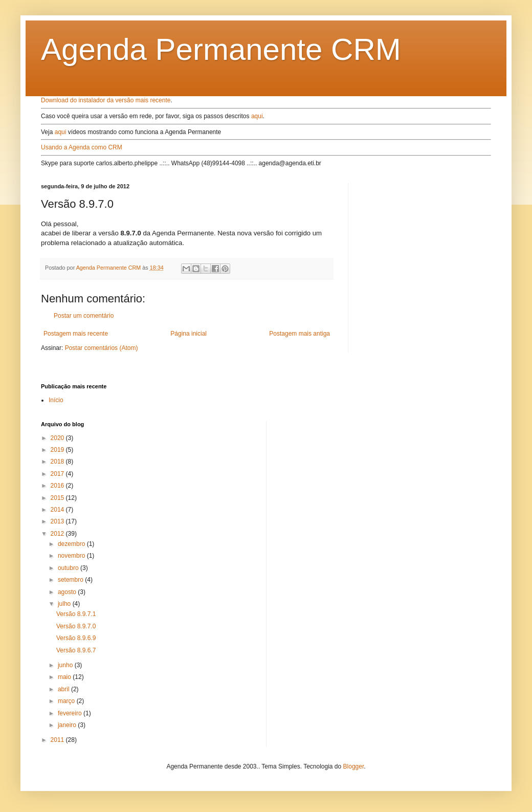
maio (65, 677)
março (67, 701)
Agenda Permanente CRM (221, 49)
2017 (58, 474)
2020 (58, 438)
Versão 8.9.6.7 (76, 650)
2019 (58, 450)
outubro (69, 568)
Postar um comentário (84, 316)
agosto (68, 592)
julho (65, 604)
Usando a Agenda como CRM (82, 147)
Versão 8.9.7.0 (76, 626)
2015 (58, 498)
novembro (72, 556)
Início (56, 400)
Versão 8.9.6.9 (76, 638)
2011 (58, 740)
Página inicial (189, 334)
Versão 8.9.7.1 (76, 614)
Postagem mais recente (76, 334)
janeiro (68, 725)
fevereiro (71, 713)
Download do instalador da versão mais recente (106, 100)
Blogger (354, 766)
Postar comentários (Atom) (102, 348)
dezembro (72, 544)
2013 (58, 521)
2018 (58, 462)
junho (66, 665)
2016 (58, 486)
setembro (71, 580)
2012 (58, 534)
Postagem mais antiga (300, 334)
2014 (58, 510)
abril (64, 689)
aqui (257, 116)
